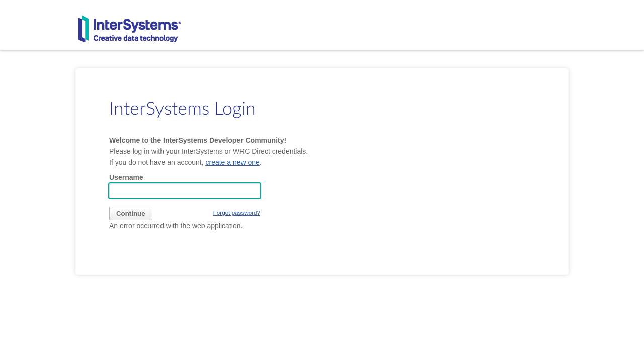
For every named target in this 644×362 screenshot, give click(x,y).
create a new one (232, 162)
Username (126, 177)
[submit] (131, 213)
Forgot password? (237, 212)
